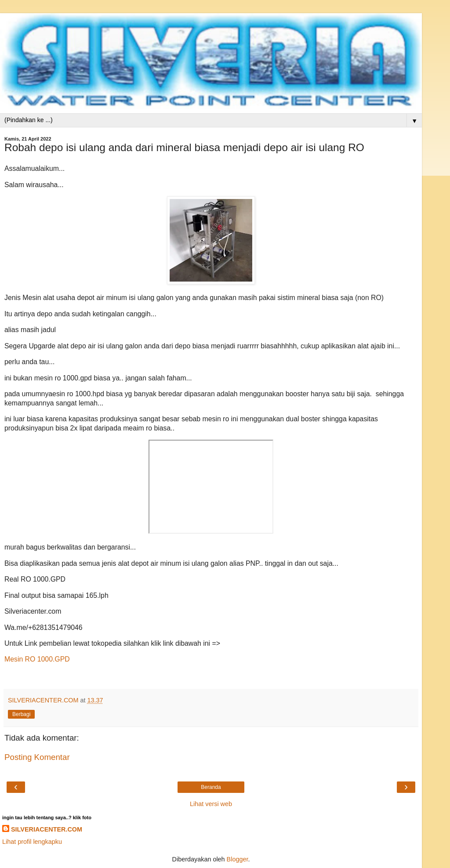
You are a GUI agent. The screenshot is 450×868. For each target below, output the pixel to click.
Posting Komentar (37, 757)
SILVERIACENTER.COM (47, 829)
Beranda (211, 787)
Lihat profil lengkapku (32, 842)
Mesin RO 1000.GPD (37, 659)
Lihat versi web (211, 804)
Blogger (238, 859)
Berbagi (21, 714)
